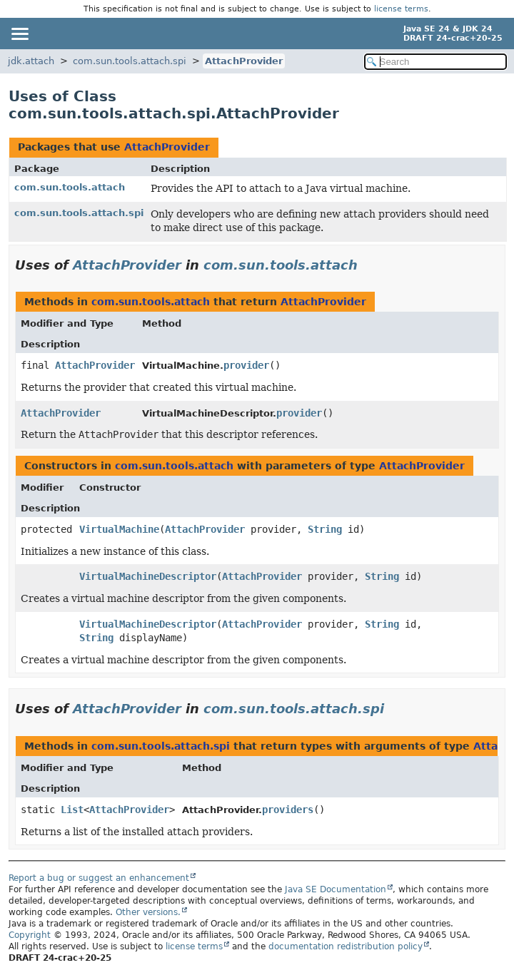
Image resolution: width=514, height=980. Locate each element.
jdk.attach (31, 61)
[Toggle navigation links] (19, 34)
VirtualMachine (119, 529)
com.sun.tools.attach (70, 187)
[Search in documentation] (435, 62)
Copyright (30, 935)
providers (288, 810)
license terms (401, 9)
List (72, 810)
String (325, 529)
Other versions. (148, 912)
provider (246, 365)
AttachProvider (244, 61)
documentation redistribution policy (346, 946)
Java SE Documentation (336, 889)
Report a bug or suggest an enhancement (99, 878)
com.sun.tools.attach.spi (130, 61)
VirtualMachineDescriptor (148, 576)
